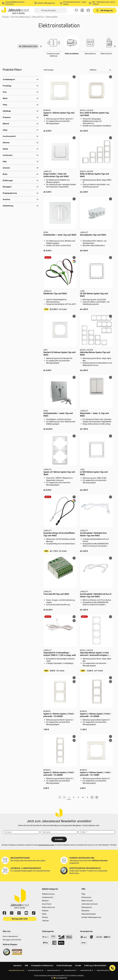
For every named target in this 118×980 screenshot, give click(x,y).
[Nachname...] (59, 832)
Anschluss (7, 199)
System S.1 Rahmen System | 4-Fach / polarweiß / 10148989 (59, 774)
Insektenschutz (48, 897)
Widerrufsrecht (87, 901)
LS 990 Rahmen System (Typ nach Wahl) (94, 473)
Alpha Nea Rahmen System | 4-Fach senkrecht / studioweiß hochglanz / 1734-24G (94, 654)
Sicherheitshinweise (89, 914)
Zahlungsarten (87, 907)
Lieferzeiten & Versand (90, 904)
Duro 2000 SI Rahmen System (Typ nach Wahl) (94, 114)
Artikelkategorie (9, 79)
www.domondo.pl (103, 970)
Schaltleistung (8, 206)
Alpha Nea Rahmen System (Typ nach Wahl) (95, 354)
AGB (26, 965)
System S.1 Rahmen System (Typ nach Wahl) (59, 114)
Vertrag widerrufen (20, 919)
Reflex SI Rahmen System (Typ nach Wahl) (95, 175)
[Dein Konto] (82, 10)
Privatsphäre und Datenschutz (42, 965)
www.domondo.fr (70, 970)
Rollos (44, 914)
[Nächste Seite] (92, 797)
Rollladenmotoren (48, 894)
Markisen (45, 901)
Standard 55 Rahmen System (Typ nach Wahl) (60, 354)
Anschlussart (8, 155)
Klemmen (6, 143)
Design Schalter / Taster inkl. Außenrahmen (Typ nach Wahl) (56, 175)
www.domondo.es (54, 970)
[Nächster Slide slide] (115, 46)
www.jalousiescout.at (36, 970)
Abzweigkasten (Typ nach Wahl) (93, 235)
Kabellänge (7, 111)
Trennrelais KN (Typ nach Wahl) (56, 594)
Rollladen (45, 911)
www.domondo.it (87, 970)
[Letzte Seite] (97, 797)
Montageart (7, 187)
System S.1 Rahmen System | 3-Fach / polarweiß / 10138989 (95, 715)
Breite (5, 174)
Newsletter (86, 911)
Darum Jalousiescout (10, 936)
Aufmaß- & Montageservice (91, 917)
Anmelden (59, 839)
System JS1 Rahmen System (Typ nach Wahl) (59, 473)
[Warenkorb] (88, 10)
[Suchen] (37, 10)
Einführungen (8, 180)
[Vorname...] (21, 832)
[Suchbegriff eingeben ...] (51, 10)
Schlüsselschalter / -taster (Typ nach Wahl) (58, 415)
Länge (5, 130)
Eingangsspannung (10, 193)
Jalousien (45, 921)
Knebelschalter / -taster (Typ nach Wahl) (60, 235)
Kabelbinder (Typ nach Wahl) (55, 293)
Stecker (5, 149)
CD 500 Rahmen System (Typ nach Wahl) (94, 295)
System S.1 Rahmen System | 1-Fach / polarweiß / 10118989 (95, 774)
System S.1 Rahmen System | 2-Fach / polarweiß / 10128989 (59, 715)
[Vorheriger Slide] (41, 46)
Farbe (5, 105)
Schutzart (6, 168)
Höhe (5, 161)
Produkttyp (7, 86)
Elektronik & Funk (28, 46)
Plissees (45, 917)
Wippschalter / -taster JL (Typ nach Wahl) (94, 415)
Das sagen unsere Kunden (12, 940)
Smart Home (47, 904)
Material (6, 124)
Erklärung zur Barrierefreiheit (95, 965)
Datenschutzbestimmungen (46, 845)
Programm (7, 117)
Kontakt (78, 965)
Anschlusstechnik (9, 136)
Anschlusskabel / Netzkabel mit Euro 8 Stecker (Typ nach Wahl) (96, 595)
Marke (5, 98)
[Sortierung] (101, 70)
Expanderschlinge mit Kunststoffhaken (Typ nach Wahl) (59, 534)
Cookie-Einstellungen (64, 965)
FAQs (83, 894)
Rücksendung (86, 897)
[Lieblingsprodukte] (76, 10)
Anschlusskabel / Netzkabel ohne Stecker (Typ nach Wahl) (93, 534)
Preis (5, 92)
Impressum (17, 965)
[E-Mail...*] (97, 832)
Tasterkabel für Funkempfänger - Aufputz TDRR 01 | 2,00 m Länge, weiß (60, 654)
